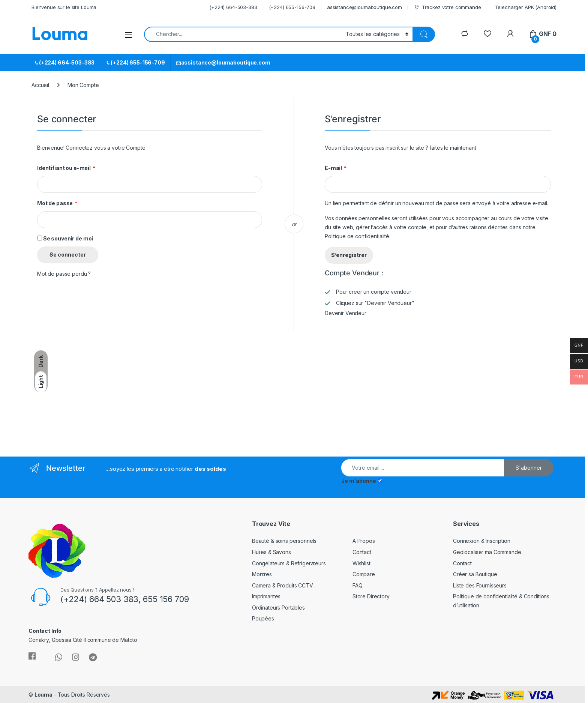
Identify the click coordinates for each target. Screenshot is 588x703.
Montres (262, 574)
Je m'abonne (358, 481)
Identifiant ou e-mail (66, 168)
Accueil (40, 85)
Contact (362, 552)
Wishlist (361, 563)
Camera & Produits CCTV (283, 585)
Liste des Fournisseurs (480, 585)
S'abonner (529, 468)
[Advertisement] (93, 393)
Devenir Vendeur (346, 313)
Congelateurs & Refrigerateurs (289, 563)
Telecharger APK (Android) (526, 7)
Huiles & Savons (271, 552)
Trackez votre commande (447, 7)
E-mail (336, 168)
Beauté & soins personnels (284, 541)
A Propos (364, 541)
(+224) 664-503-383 (233, 7)
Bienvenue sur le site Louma (64, 7)
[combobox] (243, 34)
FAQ (358, 585)
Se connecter (68, 255)
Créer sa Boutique (475, 574)
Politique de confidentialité (357, 236)
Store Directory (371, 596)
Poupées (263, 618)
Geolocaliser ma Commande (487, 552)
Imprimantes (266, 596)
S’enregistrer (349, 255)
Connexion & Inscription (482, 541)
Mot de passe (57, 203)
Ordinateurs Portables (278, 608)
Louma (43, 695)
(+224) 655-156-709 (292, 7)
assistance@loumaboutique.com (364, 7)
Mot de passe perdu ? (64, 274)
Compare (364, 574)
